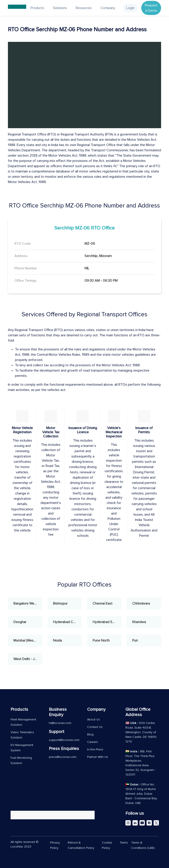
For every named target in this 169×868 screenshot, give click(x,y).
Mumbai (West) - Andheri (28, 640)
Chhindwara (141, 603)
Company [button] (108, 8)
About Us (94, 720)
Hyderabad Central (67, 622)
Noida (57, 640)
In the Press (95, 750)
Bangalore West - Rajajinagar (28, 603)
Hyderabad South (106, 622)
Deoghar (20, 622)
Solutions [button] (60, 8)
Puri (135, 640)
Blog (90, 735)
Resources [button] (84, 8)
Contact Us (95, 727)
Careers (93, 742)
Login (130, 8)
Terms (124, 843)
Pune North (101, 640)
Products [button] (37, 8)
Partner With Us (98, 757)
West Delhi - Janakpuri (28, 659)
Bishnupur (60, 603)
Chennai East (103, 603)
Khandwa (139, 622)
